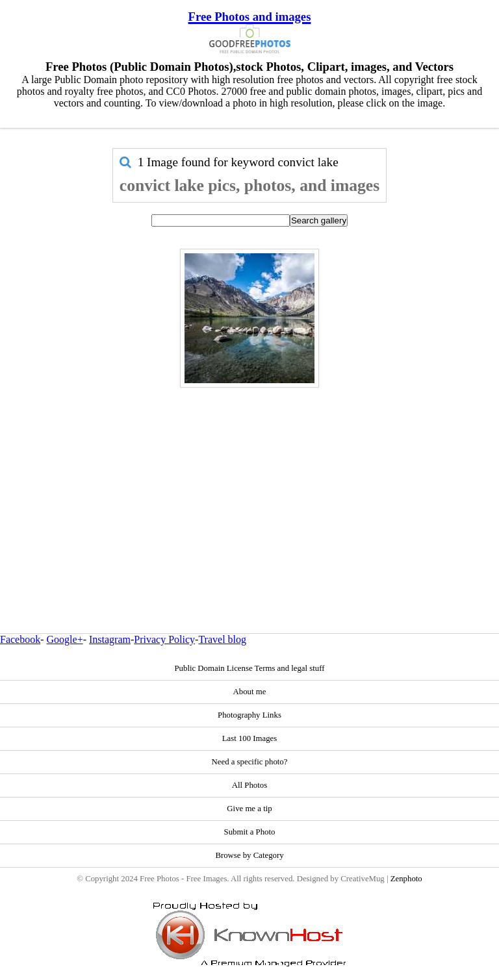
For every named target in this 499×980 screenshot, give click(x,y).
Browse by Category (249, 855)
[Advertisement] (249, 483)
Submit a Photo (250, 832)
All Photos (249, 785)
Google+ (65, 639)
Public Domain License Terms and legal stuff (249, 668)
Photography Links (249, 715)
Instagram (110, 639)
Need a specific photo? (250, 762)
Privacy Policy (164, 639)
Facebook (20, 639)
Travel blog (222, 639)
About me (250, 692)
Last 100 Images (250, 738)
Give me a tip (249, 809)
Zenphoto (406, 879)
